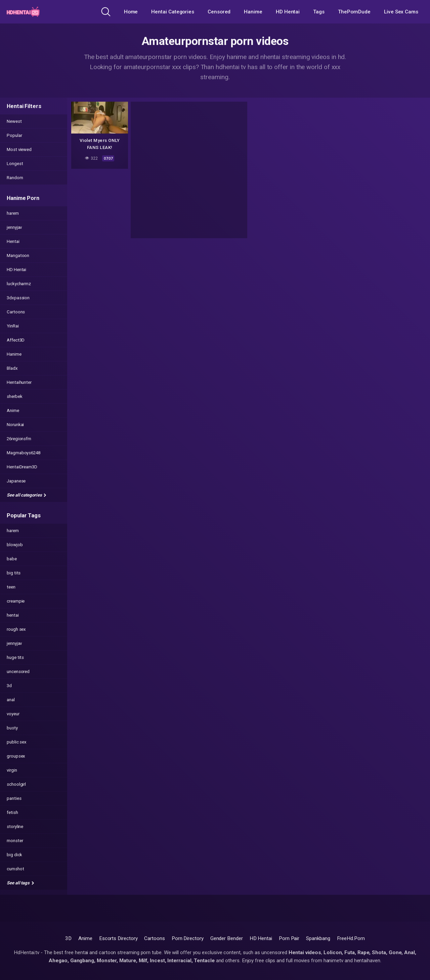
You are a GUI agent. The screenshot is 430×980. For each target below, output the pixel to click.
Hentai (13, 241)
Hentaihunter (19, 382)
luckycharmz (19, 284)
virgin (12, 770)
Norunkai (15, 425)
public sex (17, 742)
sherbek (14, 396)
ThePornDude (354, 12)
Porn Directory (188, 938)
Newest (14, 121)
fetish (12, 812)
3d (9, 686)
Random (15, 178)
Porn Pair (289, 938)
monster (15, 841)
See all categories (27, 495)
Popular (14, 135)
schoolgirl (16, 784)
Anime (13, 410)
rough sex (16, 629)
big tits (14, 573)
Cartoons (16, 312)
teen (11, 587)
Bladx (12, 368)
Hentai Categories (173, 12)
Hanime (253, 12)
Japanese (16, 481)
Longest (15, 164)
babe (12, 559)
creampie (16, 601)
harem (13, 213)
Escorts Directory (118, 938)
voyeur (13, 714)
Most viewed (19, 149)
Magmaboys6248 (24, 453)
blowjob (15, 545)
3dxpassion (18, 298)
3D (68, 938)
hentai (13, 615)
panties (14, 798)
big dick (14, 855)
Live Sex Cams (401, 12)
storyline (15, 827)
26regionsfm (19, 439)
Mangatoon (18, 255)
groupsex (16, 756)
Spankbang (318, 938)
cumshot (15, 869)
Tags (319, 12)
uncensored (18, 672)
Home (131, 12)
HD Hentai (288, 12)
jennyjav (14, 227)
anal (11, 700)
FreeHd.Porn (351, 938)
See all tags (20, 883)
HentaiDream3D (22, 467)
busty (12, 728)
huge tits (15, 657)
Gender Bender (227, 938)
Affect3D (16, 340)
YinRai (13, 326)
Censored (219, 12)
